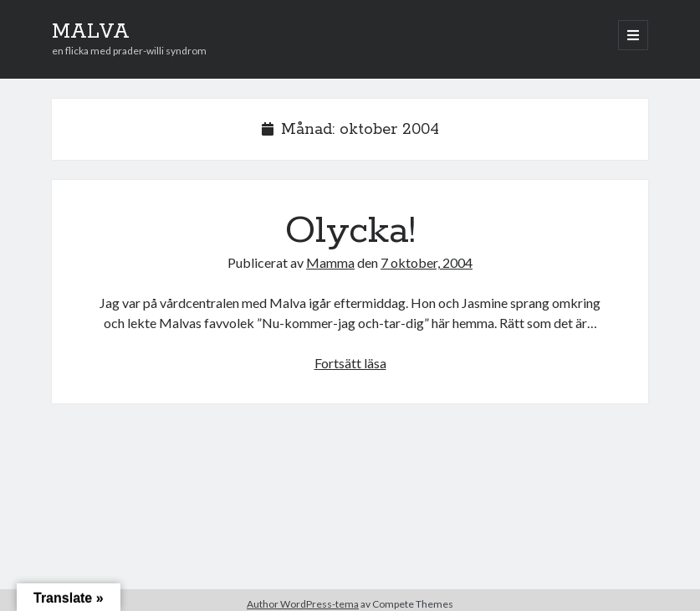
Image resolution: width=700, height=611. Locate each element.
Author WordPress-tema (303, 604)
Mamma (330, 262)
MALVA (91, 32)
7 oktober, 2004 (427, 262)
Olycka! (350, 231)
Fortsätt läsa (350, 363)
